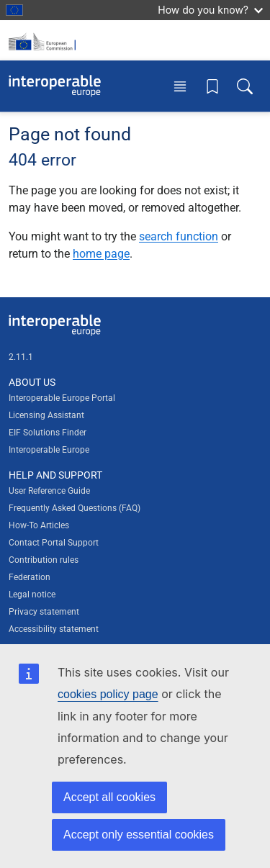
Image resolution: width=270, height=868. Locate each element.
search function (179, 236)
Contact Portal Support (54, 543)
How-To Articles (39, 525)
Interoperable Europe (49, 450)
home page (101, 254)
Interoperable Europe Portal (62, 398)
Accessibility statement (54, 629)
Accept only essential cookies (139, 835)
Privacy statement (44, 612)
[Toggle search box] (245, 86)
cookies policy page (108, 694)
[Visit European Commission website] (45, 40)
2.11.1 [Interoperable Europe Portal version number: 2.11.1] (21, 357)
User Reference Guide (49, 491)
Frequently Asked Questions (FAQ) (75, 508)
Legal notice (32, 595)
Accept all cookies (109, 797)
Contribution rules (44, 560)
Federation (30, 577)
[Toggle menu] (180, 86)
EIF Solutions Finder (48, 433)
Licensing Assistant (46, 415)
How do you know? (210, 10)
